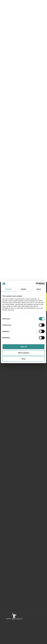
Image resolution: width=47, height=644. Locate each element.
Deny (24, 359)
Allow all (24, 347)
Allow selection (23, 353)
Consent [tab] (8, 289)
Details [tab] (23, 289)
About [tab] (39, 289)
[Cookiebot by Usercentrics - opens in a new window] (36, 284)
